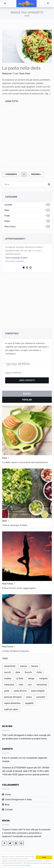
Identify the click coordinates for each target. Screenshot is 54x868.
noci (30, 685)
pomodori (41, 697)
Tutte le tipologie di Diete (15, 525)
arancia (23, 666)
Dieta (25, 210)
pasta (7, 691)
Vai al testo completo (14, 261)
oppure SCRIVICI (13, 373)
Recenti (27, 394)
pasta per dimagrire (13, 697)
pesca (29, 697)
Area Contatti (27, 380)
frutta (39, 672)
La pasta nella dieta (21, 68)
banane (35, 666)
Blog (7, 805)
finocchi (28, 672)
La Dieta (20, 678)
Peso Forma (25, 227)
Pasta (25, 221)
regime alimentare (12, 703)
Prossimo (36, 174)
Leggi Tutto (12, 101)
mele (21, 685)
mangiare (43, 678)
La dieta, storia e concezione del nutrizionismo (25, 462)
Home (27, 16)
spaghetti (29, 703)
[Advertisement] (27, 136)
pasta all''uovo (20, 691)
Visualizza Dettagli (25, 865)
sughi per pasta (11, 709)
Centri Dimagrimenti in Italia (18, 800)
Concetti (25, 205)
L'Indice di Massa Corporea (15, 651)
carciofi (7, 672)
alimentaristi (10, 666)
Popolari (27, 400)
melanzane (9, 685)
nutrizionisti (42, 685)
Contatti (9, 810)
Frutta (25, 216)
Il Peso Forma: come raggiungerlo (19, 588)
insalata (8, 678)
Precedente (11, 174)
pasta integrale (38, 691)
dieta (18, 672)
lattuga (31, 678)
